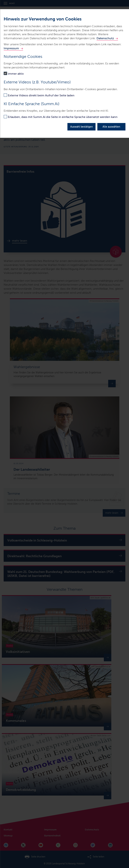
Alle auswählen (111, 127)
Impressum (11, 48)
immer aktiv (16, 74)
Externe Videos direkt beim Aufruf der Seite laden (41, 95)
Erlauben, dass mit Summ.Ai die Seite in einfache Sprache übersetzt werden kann (63, 117)
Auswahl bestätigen (81, 127)
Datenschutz (105, 38)
